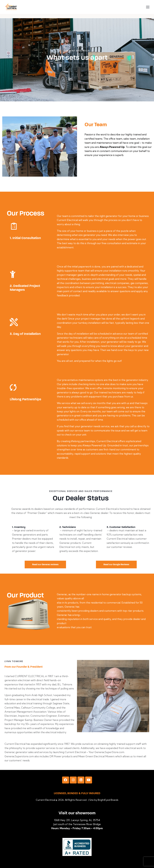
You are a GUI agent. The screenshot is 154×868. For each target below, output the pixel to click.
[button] (148, 7)
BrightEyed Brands (108, 800)
